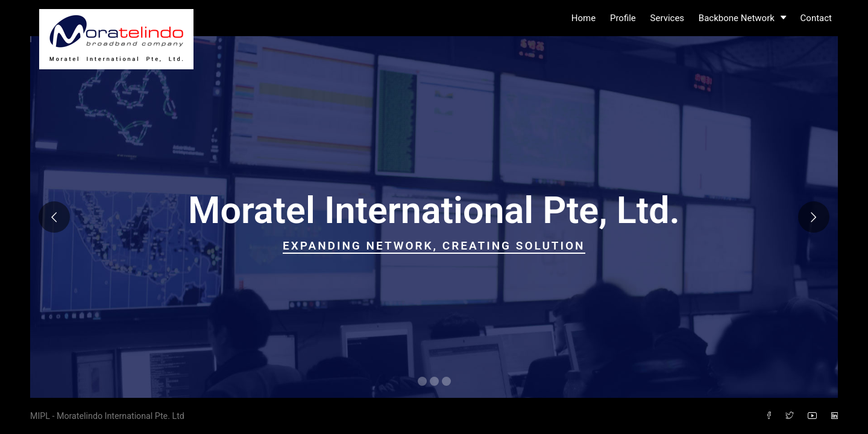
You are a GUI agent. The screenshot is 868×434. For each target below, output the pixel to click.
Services (668, 18)
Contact (816, 18)
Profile (623, 18)
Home (583, 18)
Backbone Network (742, 18)
